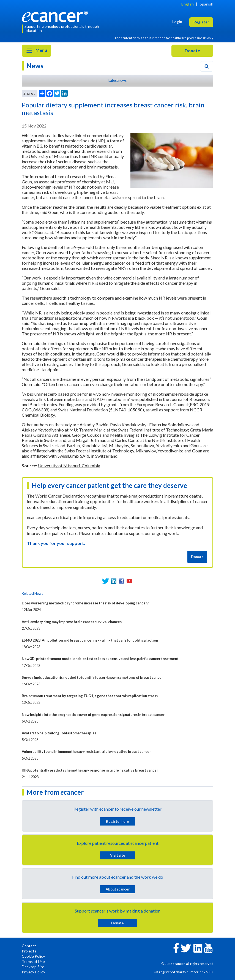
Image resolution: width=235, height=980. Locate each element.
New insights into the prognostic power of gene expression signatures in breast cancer (93, 715)
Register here (117, 821)
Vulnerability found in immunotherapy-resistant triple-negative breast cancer (86, 751)
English (188, 4)
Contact (29, 946)
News (35, 66)
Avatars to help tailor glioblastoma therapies (59, 733)
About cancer (118, 889)
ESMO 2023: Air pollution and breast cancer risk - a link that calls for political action (90, 640)
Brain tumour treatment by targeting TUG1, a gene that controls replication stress (90, 696)
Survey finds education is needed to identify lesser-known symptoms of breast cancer (92, 677)
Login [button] (177, 22)
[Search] (207, 66)
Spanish (207, 4)
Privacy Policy (33, 972)
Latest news (117, 80)
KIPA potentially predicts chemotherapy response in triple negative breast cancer (90, 770)
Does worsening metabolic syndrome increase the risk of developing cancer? (85, 603)
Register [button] (201, 22)
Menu (36, 51)
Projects (29, 951)
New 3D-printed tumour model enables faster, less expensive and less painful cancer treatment (100, 659)
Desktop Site (33, 967)
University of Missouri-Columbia (69, 465)
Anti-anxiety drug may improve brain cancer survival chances (72, 622)
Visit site (118, 855)
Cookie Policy (33, 956)
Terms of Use (33, 961)
